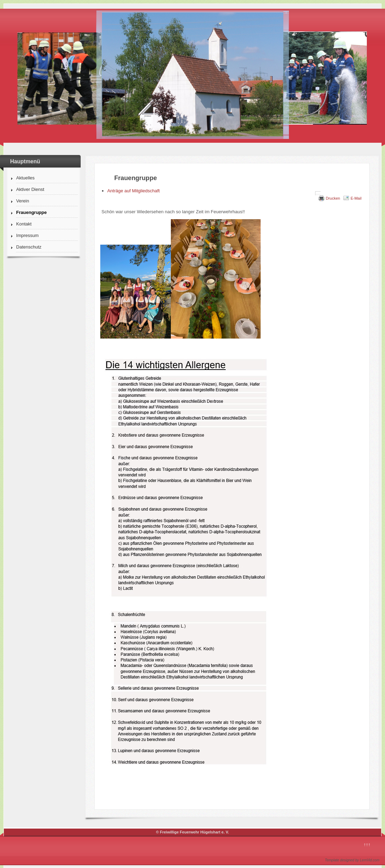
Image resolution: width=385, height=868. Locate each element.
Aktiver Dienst (30, 189)
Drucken (333, 198)
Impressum (27, 235)
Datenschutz (29, 247)
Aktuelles (25, 178)
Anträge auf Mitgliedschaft (133, 191)
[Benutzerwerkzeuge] (318, 193)
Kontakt (24, 224)
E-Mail (356, 198)
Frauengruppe (31, 212)
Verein (23, 201)
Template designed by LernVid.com (352, 860)
